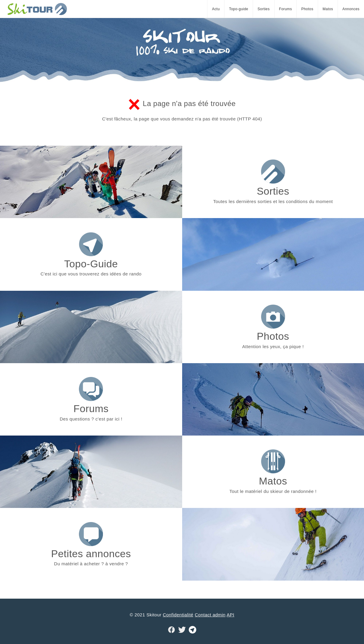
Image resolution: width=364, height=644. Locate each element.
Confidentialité (178, 615)
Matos (328, 9)
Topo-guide (239, 9)
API (230, 615)
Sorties (264, 9)
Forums (286, 9)
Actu (216, 9)
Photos (307, 9)
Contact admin (210, 615)
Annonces (351, 9)
